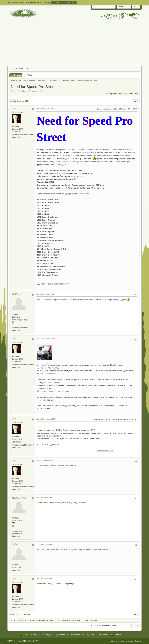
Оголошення (63, 635)
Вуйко (15, 544)
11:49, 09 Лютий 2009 (44, 544)
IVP (14, 109)
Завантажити (43, 445)
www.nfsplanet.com (105, 450)
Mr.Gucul (17, 294)
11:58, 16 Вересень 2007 (46, 339)
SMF (36, 641)
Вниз (12, 101)
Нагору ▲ (138, 641)
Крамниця (117, 635)
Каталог (104, 635)
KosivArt (21, 641)
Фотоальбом (79, 635)
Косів (25, 635)
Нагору (13, 614)
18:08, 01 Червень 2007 (45, 109)
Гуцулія (93, 635)
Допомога (115, 641)
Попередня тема (114, 93)
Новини (36, 635)
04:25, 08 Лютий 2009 (44, 498)
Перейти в (95, 626)
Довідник (48, 635)
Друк (136, 101)
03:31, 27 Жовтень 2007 (45, 461)
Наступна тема (131, 93)
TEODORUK (19, 498)
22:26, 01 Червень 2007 (45, 294)
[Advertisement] (74, 43)
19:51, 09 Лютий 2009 (44, 579)
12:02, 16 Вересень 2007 (46, 419)
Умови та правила (126, 641)
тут (67, 284)
